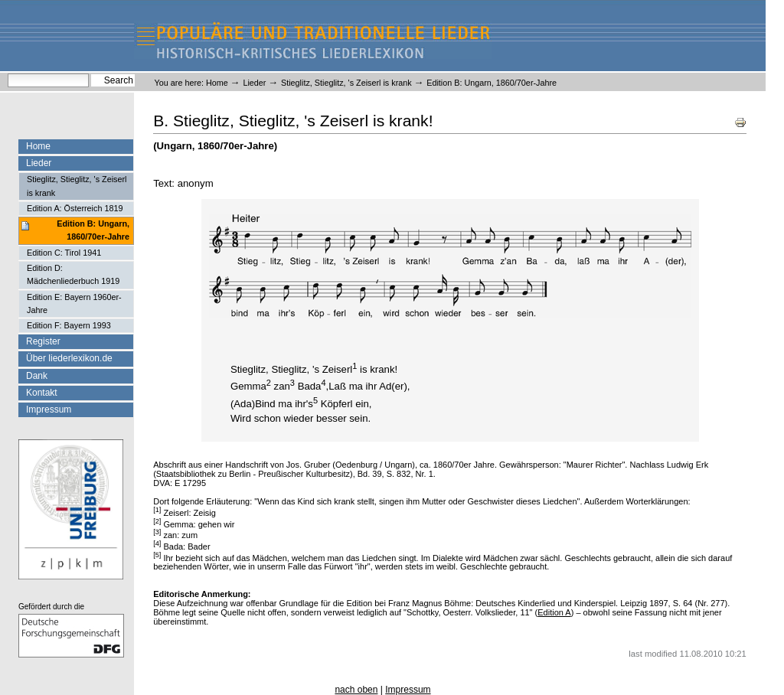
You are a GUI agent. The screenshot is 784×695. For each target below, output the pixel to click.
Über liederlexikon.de (69, 358)
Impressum (49, 409)
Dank (37, 376)
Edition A (554, 612)
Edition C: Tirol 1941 (64, 253)
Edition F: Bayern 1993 (69, 325)
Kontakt (42, 393)
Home (217, 83)
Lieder (254, 83)
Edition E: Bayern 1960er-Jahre (74, 303)
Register (43, 341)
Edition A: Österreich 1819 (75, 208)
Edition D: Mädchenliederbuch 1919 (73, 274)
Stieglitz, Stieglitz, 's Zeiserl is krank (346, 83)
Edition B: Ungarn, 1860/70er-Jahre (93, 230)
